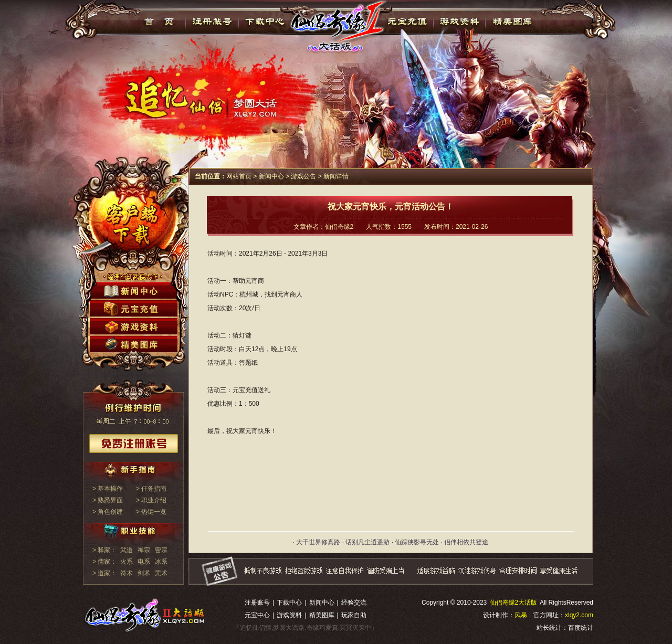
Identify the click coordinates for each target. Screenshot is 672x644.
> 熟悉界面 (108, 500)
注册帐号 (212, 22)
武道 (127, 550)
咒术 (161, 573)
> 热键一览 (151, 512)
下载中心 (265, 22)
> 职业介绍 (151, 500)
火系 (127, 562)
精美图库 (512, 22)
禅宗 (144, 550)
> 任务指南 (151, 489)
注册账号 (257, 603)
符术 (127, 573)
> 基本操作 (108, 489)
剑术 (144, 573)
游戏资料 (459, 22)
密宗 (161, 550)
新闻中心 (271, 176)
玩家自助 (354, 615)
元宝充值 (406, 22)
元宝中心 (257, 615)
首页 (159, 22)
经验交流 (354, 603)
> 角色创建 (108, 512)
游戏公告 (303, 176)
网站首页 (239, 176)
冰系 (161, 562)
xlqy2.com (579, 615)
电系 (144, 562)
